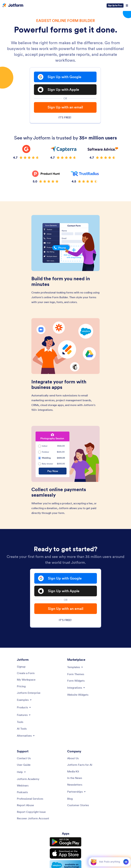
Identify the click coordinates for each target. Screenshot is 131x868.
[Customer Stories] (78, 805)
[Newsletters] (75, 785)
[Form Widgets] (76, 681)
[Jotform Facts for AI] (80, 765)
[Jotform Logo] (13, 5)
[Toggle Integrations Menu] (76, 688)
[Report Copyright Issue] (31, 812)
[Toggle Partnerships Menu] (77, 792)
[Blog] (70, 799)
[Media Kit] (73, 771)
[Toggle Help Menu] (22, 772)
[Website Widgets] (78, 695)
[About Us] (73, 758)
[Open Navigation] (127, 5)
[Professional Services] (30, 799)
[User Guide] (24, 765)
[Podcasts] (22, 792)
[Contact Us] (24, 758)
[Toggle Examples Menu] (24, 700)
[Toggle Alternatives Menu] (26, 736)
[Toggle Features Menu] (24, 715)
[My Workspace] (26, 680)
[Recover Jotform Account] (33, 818)
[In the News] (75, 778)
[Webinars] (23, 785)
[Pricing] (21, 686)
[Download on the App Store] (65, 853)
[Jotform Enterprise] (29, 693)
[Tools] (20, 722)
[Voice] (126, 862)
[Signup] (21, 667)
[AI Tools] (22, 729)
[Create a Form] (26, 673)
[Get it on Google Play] (65, 842)
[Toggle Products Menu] (24, 707)
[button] (94, 862)
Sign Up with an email (65, 107)
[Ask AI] (109, 862)
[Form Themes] (76, 674)
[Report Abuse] (25, 805)
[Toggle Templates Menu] (75, 667)
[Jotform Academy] (28, 779)
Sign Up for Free (115, 5)
